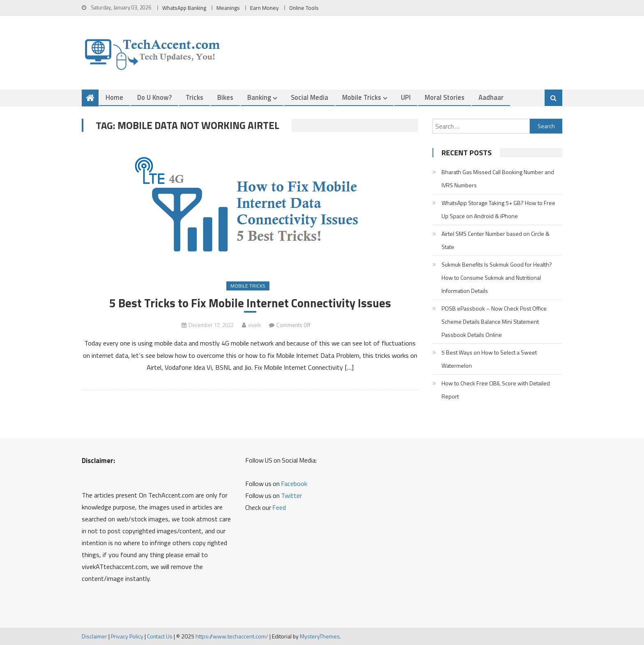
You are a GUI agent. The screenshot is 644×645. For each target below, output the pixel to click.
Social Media (309, 97)
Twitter (291, 495)
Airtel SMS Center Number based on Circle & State (496, 240)
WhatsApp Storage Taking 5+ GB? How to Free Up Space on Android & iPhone (498, 209)
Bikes (225, 97)
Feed (279, 507)
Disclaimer (94, 636)
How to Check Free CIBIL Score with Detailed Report (496, 390)
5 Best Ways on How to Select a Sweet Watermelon (489, 359)
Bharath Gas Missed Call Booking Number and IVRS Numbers (498, 179)
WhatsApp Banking (184, 8)
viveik (254, 325)
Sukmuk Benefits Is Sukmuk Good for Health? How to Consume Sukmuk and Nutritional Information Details (497, 278)
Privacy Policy (127, 636)
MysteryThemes (320, 636)
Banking (259, 97)
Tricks (194, 97)
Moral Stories (445, 97)
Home (114, 97)
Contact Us (160, 636)
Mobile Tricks (362, 97)
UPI (406, 97)
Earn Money (264, 8)
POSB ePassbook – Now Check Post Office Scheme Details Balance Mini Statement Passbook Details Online (494, 321)
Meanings (228, 8)
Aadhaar (491, 97)
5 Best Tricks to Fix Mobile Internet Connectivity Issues (250, 303)
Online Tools (304, 8)
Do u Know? (154, 97)
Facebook (294, 484)
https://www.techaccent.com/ (232, 636)
